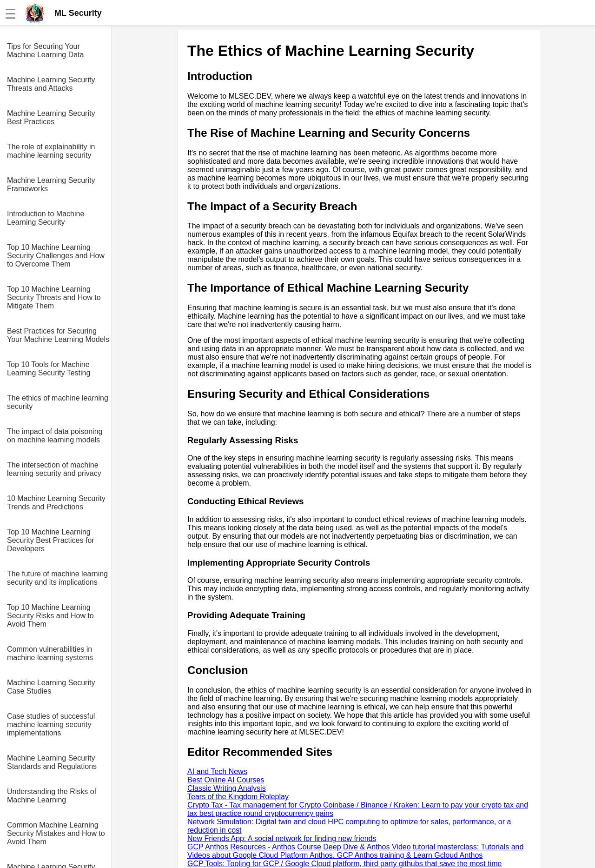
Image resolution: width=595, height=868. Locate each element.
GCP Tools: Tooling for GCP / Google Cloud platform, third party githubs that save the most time (344, 864)
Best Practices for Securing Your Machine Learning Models (58, 335)
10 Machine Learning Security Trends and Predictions (56, 503)
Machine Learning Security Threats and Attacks (51, 84)
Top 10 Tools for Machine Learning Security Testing (49, 369)
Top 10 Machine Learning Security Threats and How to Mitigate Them (54, 297)
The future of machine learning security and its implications (57, 578)
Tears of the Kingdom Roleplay (238, 797)
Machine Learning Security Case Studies (51, 687)
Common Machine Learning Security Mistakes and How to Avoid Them (56, 833)
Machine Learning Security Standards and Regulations (52, 762)
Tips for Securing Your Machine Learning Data (45, 50)
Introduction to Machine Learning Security (46, 218)
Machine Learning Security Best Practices (51, 117)
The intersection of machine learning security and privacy (54, 469)
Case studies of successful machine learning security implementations (51, 724)
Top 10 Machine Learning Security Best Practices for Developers (51, 540)
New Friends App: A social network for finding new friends (282, 838)
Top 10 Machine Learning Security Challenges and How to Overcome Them (56, 256)
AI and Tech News (217, 771)
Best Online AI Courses (226, 780)
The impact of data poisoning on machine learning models (55, 436)
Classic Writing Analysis (227, 788)
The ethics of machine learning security (58, 402)
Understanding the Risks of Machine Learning (52, 796)
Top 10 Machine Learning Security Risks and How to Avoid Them (50, 616)
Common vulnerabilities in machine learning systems (50, 653)
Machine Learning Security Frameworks (51, 184)
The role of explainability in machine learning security (51, 151)
